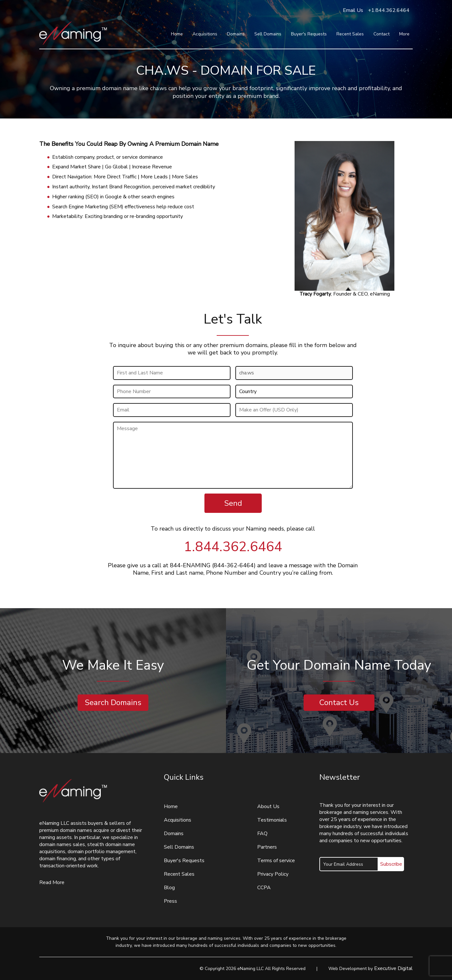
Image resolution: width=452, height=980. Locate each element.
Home (177, 34)
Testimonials (272, 820)
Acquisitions (205, 34)
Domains (236, 34)
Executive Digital (393, 968)
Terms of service (276, 861)
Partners (267, 847)
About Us (268, 806)
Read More (52, 882)
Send (233, 503)
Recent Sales (350, 34)
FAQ (262, 834)
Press (170, 901)
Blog (169, 888)
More (404, 34)
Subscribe (391, 864)
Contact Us (339, 702)
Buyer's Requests (309, 34)
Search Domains (113, 702)
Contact (381, 34)
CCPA (264, 888)
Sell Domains (268, 34)
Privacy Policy (273, 874)
